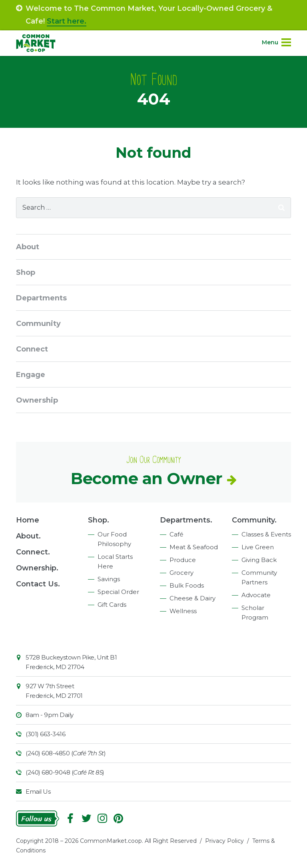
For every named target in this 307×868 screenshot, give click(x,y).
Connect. (33, 552)
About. (28, 536)
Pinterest (118, 818)
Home (28, 520)
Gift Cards (112, 605)
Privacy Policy (224, 841)
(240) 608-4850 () (66, 753)
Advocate (256, 595)
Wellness (183, 611)
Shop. (99, 520)
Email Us (38, 792)
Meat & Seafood (194, 547)
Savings (109, 579)
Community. (254, 520)
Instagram (102, 818)
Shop (26, 272)
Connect (32, 349)
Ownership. (37, 568)
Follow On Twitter (86, 818)
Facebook (70, 818)
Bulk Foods (187, 585)
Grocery (181, 573)
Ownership (37, 400)
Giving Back (259, 560)
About (28, 247)
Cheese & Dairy (192, 598)
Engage (31, 375)
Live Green (258, 547)
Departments (41, 298)
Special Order (118, 592)
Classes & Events (266, 534)
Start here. (67, 21)
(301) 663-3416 (45, 734)
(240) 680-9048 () (65, 772)
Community (38, 324)
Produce (183, 560)
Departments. (186, 520)
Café (176, 534)
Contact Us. (38, 584)
